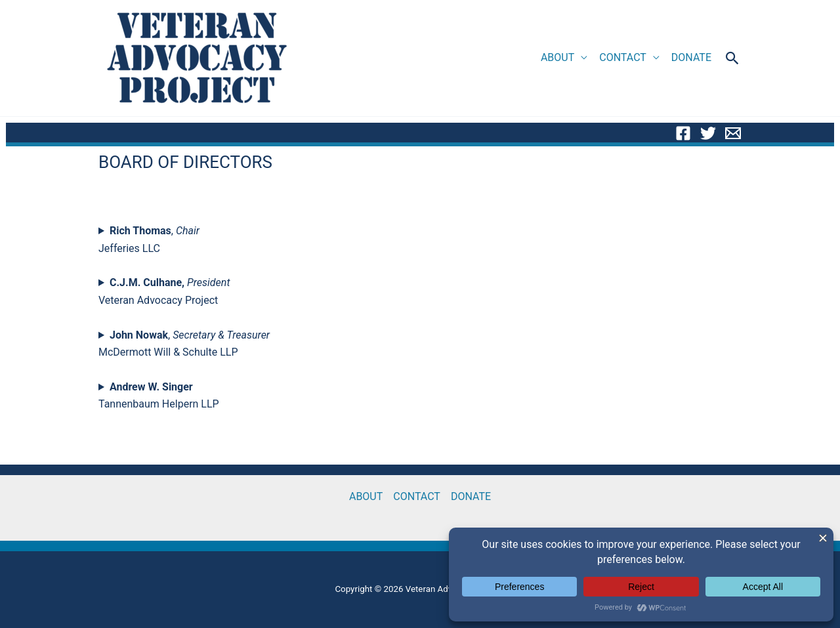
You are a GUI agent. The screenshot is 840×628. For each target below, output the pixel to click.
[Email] (733, 133)
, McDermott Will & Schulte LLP (184, 344)
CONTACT (623, 57)
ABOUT (557, 57)
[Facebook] (683, 133)
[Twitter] (708, 133)
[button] (733, 58)
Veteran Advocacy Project (164, 291)
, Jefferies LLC (149, 239)
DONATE (691, 57)
